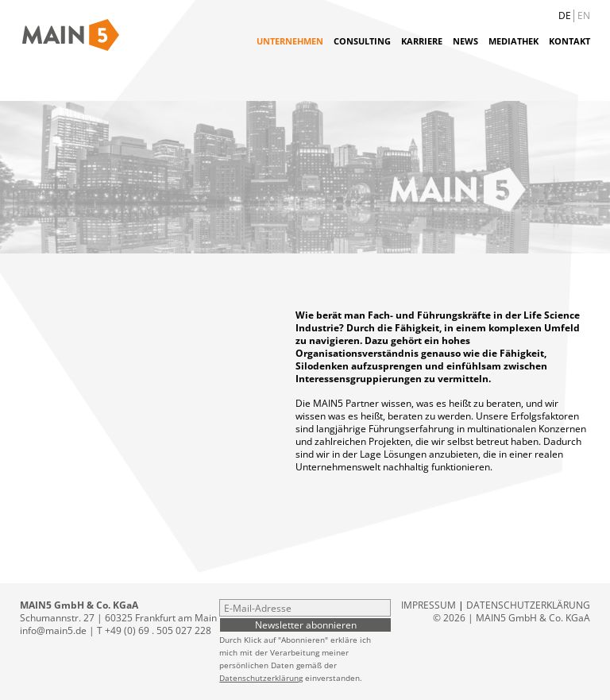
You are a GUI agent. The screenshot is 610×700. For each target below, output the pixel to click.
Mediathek (513, 41)
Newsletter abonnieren (306, 625)
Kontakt (569, 41)
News (465, 41)
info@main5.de (53, 630)
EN (584, 15)
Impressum (429, 605)
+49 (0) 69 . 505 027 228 (158, 630)
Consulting (362, 41)
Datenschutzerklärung (261, 678)
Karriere (422, 41)
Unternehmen (290, 41)
